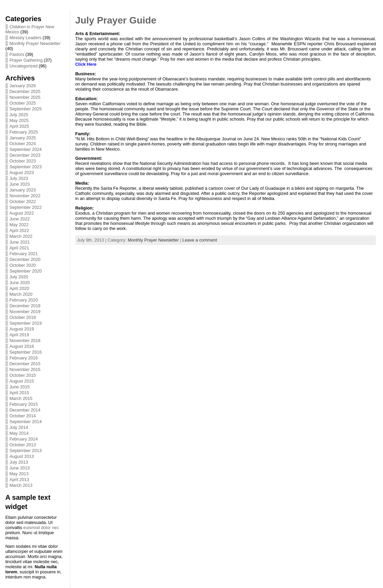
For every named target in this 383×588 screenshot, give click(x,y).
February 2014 (24, 439)
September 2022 (26, 207)
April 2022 (19, 230)
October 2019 (23, 317)
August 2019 (22, 329)
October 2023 (23, 161)
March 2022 (21, 236)
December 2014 (25, 410)
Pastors (17, 54)
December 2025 (25, 91)
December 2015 (25, 364)
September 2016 (26, 352)
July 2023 (19, 178)
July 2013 (19, 462)
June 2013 (20, 468)
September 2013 (26, 451)
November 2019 (25, 312)
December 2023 (25, 155)
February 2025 (24, 132)
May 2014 (19, 433)
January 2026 (23, 86)
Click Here (86, 64)
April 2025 (19, 126)
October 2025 (23, 103)
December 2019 (25, 306)
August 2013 (22, 456)
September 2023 (26, 167)
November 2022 (25, 196)
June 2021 (20, 242)
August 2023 (22, 173)
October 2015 (23, 375)
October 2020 (23, 265)
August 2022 (22, 213)
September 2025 (26, 109)
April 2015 (19, 393)
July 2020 (19, 277)
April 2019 (19, 335)
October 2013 (23, 445)
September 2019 (26, 323)
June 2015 (20, 387)
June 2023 (20, 184)
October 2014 (23, 416)
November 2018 (25, 341)
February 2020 (24, 300)
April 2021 (19, 248)
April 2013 (19, 479)
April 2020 (19, 288)
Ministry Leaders (26, 38)
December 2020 (25, 259)
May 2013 (19, 474)
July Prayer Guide (116, 20)
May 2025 (19, 120)
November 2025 (25, 97)
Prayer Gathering (26, 60)
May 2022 (19, 225)
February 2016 (24, 358)
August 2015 (22, 381)
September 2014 (26, 422)
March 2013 (21, 485)
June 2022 (20, 219)
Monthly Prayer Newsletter (35, 43)
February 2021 (24, 254)
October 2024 (23, 144)
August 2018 (22, 346)
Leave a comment (200, 240)
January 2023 (23, 190)
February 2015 (24, 404)
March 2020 (21, 294)
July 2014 (19, 427)
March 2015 (21, 398)
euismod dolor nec (41, 528)
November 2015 (25, 369)
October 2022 (23, 202)
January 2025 (23, 138)
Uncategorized (24, 66)
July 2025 (19, 115)
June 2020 (20, 283)
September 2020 (26, 271)
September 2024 (26, 149)
